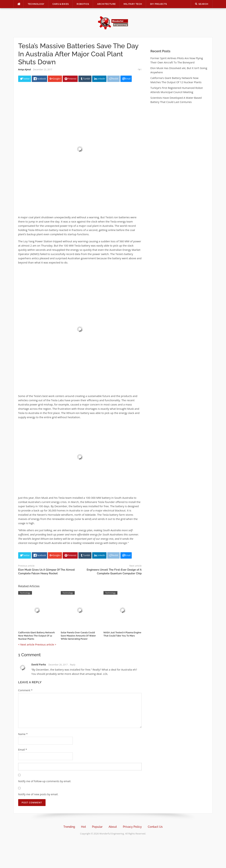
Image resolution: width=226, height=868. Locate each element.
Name (23, 734)
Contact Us (155, 827)
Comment (25, 690)
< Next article (26, 644)
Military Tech (133, 4)
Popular (97, 827)
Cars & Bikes (61, 4)
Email (23, 749)
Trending (69, 827)
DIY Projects (159, 4)
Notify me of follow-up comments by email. (45, 781)
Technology (36, 4)
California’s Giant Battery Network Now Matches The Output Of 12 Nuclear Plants (36, 636)
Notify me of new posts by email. (38, 794)
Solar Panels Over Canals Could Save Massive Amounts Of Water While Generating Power (78, 636)
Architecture (106, 4)
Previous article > (46, 644)
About (113, 827)
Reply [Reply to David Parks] (73, 665)
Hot (84, 827)
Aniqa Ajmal (25, 69)
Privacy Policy (132, 827)
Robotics (83, 4)
